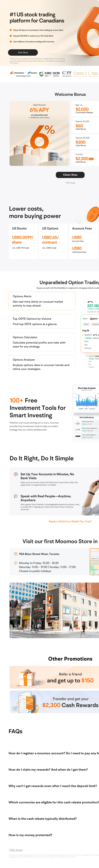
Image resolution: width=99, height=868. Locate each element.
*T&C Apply (16, 850)
